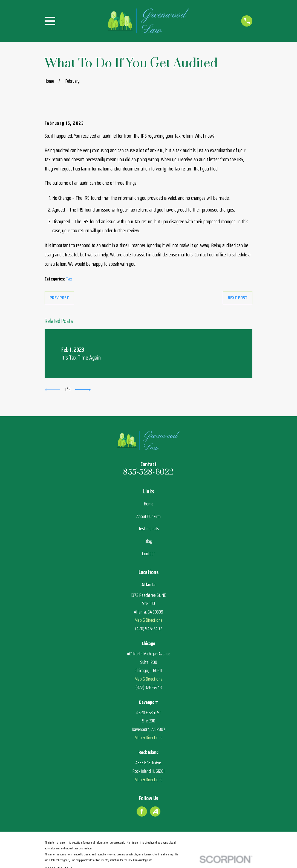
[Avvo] (155, 811)
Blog (148, 541)
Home (149, 504)
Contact (148, 554)
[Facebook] (142, 811)
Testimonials (149, 529)
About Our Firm (148, 516)
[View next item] (83, 390)
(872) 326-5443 (149, 687)
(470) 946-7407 (149, 629)
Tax (69, 279)
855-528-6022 (148, 472)
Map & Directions (148, 620)
